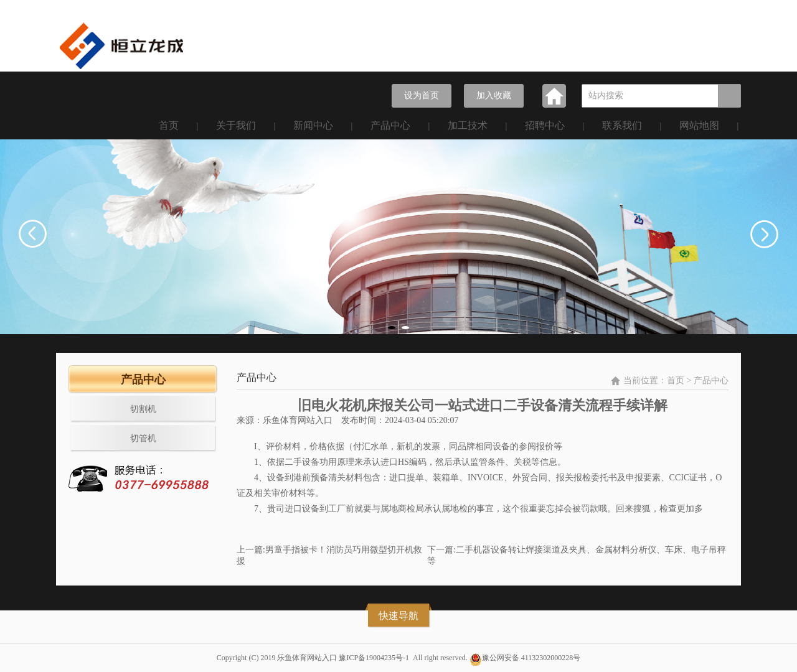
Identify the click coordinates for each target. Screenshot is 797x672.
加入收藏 (494, 96)
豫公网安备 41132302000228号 (531, 658)
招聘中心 (545, 125)
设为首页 (422, 96)
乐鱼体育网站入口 (298, 420)
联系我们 (622, 125)
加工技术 (468, 125)
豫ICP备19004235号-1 (374, 658)
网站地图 (699, 125)
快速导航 (398, 616)
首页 (169, 125)
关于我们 (236, 125)
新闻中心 (313, 125)
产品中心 (390, 125)
